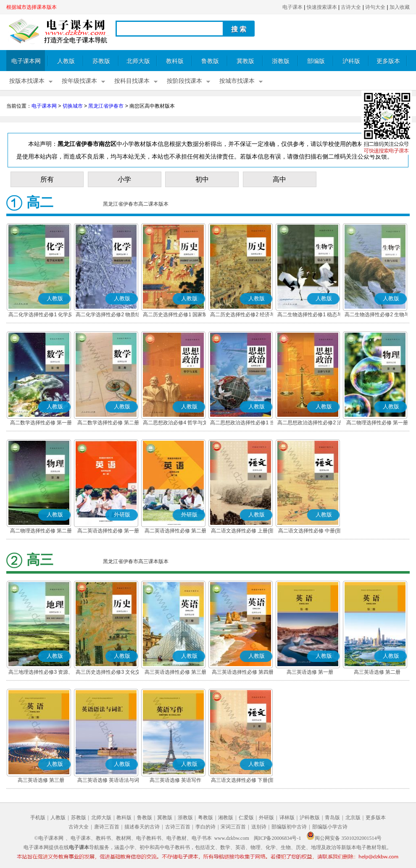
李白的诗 (205, 827)
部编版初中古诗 (289, 827)
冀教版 (245, 61)
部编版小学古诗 (330, 827)
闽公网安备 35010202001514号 (344, 838)
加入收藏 (400, 7)
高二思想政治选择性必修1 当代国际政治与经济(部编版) (242, 423)
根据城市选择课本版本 (32, 7)
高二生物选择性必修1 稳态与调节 (310, 315)
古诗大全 (351, 7)
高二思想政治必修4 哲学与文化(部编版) (175, 423)
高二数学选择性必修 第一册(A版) (41, 423)
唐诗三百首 (107, 827)
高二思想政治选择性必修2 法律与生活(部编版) (310, 423)
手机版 (38, 818)
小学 (124, 179)
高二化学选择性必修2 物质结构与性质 (108, 315)
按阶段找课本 (184, 81)
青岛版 (332, 818)
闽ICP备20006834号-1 (278, 838)
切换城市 (73, 106)
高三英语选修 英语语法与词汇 (108, 781)
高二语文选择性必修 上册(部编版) (243, 532)
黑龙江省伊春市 (106, 106)
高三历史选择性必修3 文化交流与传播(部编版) (108, 673)
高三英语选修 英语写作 (175, 780)
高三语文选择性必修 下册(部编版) (243, 781)
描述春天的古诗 (142, 827)
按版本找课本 (27, 81)
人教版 (66, 61)
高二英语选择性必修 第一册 (108, 531)
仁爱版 (246, 818)
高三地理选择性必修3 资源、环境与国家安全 (41, 673)
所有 (47, 179)
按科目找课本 (132, 81)
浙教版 (281, 61)
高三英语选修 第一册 (310, 672)
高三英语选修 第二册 (377, 672)
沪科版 (351, 61)
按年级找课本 (79, 81)
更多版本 (388, 61)
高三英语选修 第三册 (41, 780)
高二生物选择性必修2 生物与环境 (377, 315)
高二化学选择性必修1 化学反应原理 (41, 315)
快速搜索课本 (322, 7)
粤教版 (205, 818)
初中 (202, 179)
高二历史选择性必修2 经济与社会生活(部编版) (242, 315)
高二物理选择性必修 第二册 (41, 531)
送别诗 (259, 827)
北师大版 (138, 61)
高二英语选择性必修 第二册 (175, 531)
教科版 (175, 61)
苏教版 (101, 61)
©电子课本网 (49, 838)
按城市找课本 (237, 81)
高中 (279, 179)
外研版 (266, 818)
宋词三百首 (233, 827)
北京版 (353, 818)
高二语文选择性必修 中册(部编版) (310, 532)
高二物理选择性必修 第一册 (377, 423)
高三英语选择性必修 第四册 (243, 672)
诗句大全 (375, 7)
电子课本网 (26, 61)
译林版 (287, 818)
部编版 (316, 61)
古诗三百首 (178, 827)
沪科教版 (310, 818)
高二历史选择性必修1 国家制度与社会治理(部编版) (175, 315)
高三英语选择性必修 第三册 (175, 672)
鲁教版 (210, 61)
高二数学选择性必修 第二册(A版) (108, 423)
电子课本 (292, 7)
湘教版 (226, 818)
